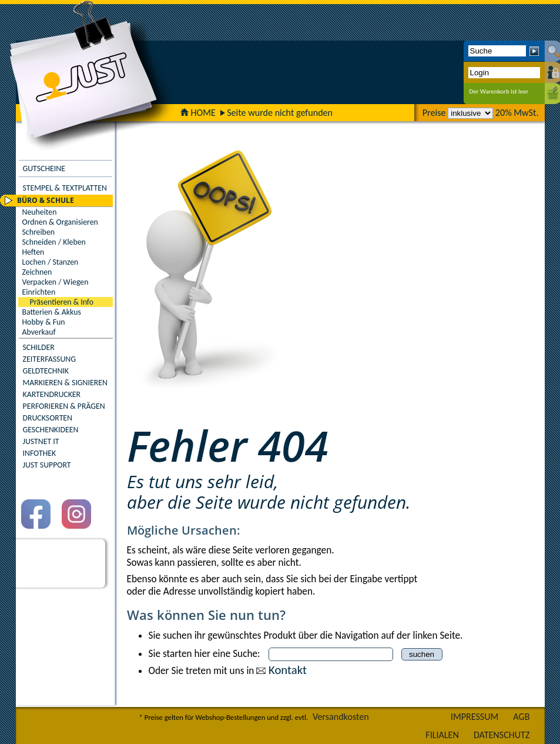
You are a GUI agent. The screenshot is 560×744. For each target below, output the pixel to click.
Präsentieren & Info (62, 302)
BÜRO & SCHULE (46, 200)
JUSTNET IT (41, 441)
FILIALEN (442, 735)
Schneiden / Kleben (54, 242)
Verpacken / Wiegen (56, 282)
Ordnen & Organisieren (60, 222)
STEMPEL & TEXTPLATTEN (65, 188)
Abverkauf (39, 332)
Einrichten (39, 292)
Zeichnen (37, 272)
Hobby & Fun (44, 322)
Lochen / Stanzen (51, 262)
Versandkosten (341, 717)
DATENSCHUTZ (502, 735)
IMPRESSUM (475, 717)
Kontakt (288, 670)
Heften (33, 252)
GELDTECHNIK (46, 371)
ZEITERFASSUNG (49, 359)
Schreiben (39, 232)
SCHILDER (39, 347)
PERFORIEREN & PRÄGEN (64, 406)
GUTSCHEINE (44, 169)
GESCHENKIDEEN (51, 430)
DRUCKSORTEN (48, 418)
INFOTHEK (40, 453)
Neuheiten (40, 212)
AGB (521, 717)
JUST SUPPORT (47, 465)
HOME (198, 113)
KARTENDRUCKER (52, 394)
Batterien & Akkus (52, 312)
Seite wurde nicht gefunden (280, 113)
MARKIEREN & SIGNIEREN (65, 383)
